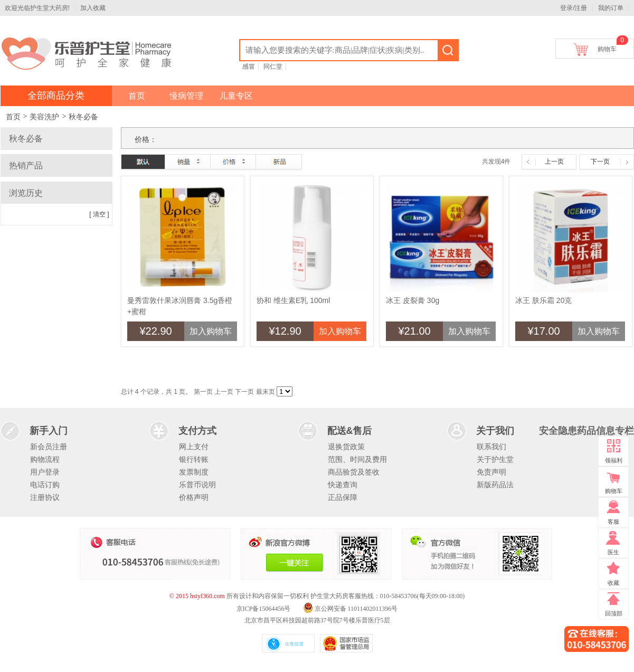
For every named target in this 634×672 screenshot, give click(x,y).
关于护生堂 (495, 459)
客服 (613, 522)
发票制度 (194, 472)
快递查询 (343, 485)
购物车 (607, 47)
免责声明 (491, 472)
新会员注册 (49, 447)
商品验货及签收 (354, 472)
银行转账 (194, 459)
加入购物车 (211, 331)
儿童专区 (236, 96)
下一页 (600, 162)
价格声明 (194, 497)
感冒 (249, 67)
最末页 (266, 392)
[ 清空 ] (99, 214)
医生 (613, 552)
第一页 (203, 392)
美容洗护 (44, 117)
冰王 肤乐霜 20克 (543, 300)
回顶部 (614, 613)
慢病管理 (186, 96)
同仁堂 (273, 67)
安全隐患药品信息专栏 (586, 431)
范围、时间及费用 (357, 459)
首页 (137, 96)
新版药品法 (495, 485)
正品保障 (343, 497)
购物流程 (45, 459)
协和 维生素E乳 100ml (293, 300)
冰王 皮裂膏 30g (413, 300)
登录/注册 (574, 8)
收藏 (613, 583)
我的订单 (611, 8)
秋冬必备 (83, 117)
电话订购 (45, 485)
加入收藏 (93, 8)
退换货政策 (346, 447)
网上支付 (194, 447)
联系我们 (491, 447)
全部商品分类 (56, 96)
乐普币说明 (197, 485)
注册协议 (45, 497)
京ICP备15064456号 (264, 609)
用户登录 (45, 472)
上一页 (554, 162)
